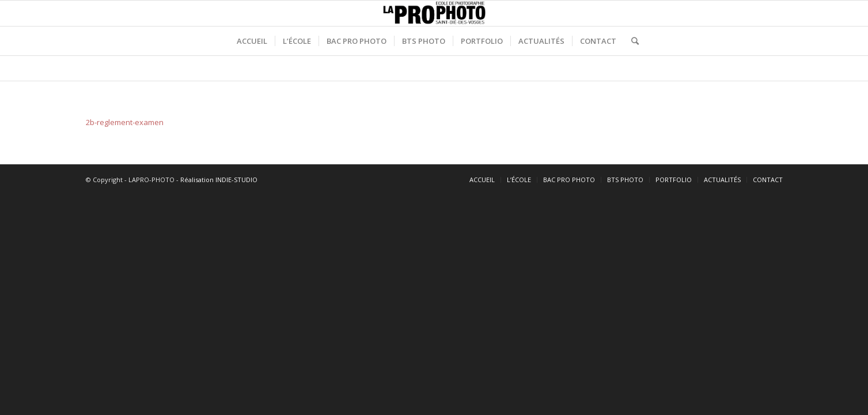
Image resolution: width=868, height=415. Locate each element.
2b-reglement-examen (125, 122)
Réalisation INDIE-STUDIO (219, 180)
